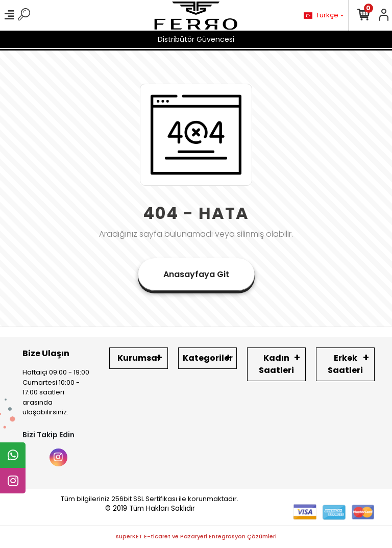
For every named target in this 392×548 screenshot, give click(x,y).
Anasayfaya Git (196, 274)
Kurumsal (139, 358)
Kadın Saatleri (276, 364)
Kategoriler (208, 358)
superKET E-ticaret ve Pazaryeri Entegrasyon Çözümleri (196, 536)
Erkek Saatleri (345, 364)
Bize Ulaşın (46, 353)
